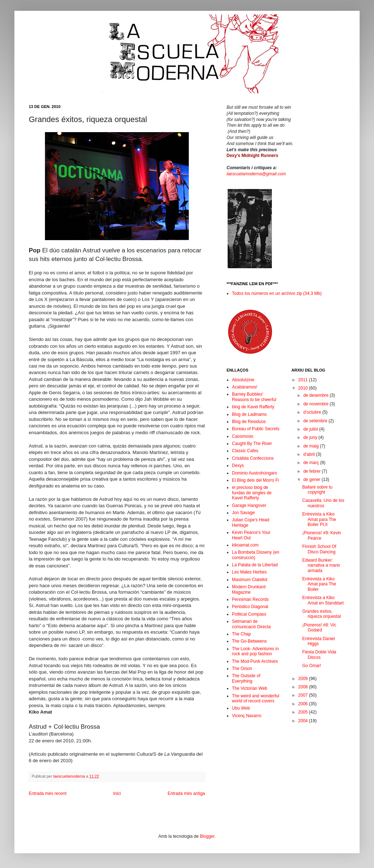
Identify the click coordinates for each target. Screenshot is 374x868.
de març (312, 463)
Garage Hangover (249, 505)
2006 (304, 704)
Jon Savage (243, 513)
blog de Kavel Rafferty (253, 407)
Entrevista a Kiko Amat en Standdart (323, 600)
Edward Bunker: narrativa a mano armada (321, 565)
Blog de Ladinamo (249, 414)
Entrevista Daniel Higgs (318, 641)
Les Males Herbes (249, 572)
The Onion (242, 669)
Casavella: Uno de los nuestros (323, 503)
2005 (304, 712)
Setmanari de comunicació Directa (251, 624)
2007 (304, 695)
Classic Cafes (245, 451)
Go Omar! (312, 666)
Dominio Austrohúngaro (254, 473)
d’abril (309, 454)
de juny (311, 437)
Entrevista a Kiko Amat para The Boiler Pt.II (319, 519)
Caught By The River (252, 444)
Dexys (238, 466)
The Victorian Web (250, 688)
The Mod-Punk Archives (255, 661)
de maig (311, 446)
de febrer (312, 471)
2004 (304, 721)
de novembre (316, 404)
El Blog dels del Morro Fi (256, 480)
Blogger (207, 836)
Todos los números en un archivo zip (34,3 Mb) (277, 293)
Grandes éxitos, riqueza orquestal (321, 614)
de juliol (311, 429)
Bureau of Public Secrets (256, 429)
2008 (304, 687)
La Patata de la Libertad (255, 565)
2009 (304, 679)
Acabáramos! (245, 387)
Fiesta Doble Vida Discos (319, 655)
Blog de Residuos (249, 422)
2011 (304, 380)
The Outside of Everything (246, 678)
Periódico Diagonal (250, 607)
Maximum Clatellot (250, 580)
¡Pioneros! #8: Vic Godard (319, 628)
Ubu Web (241, 708)
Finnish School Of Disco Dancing (319, 549)
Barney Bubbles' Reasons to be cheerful (254, 397)
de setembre (316, 421)
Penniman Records (250, 599)
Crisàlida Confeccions (253, 458)
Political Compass (249, 614)
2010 (304, 388)
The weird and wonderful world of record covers (256, 698)
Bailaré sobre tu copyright (317, 490)
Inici (117, 793)
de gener (312, 480)
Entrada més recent (48, 793)
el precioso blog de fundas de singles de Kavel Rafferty (252, 493)
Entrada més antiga (186, 793)
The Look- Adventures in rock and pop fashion (255, 651)
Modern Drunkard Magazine (249, 589)
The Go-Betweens (249, 641)
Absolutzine (243, 380)
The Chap (241, 634)
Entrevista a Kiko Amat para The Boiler (319, 584)
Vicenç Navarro (247, 716)
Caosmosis (243, 436)
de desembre (316, 395)
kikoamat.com (245, 545)
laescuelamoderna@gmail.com (256, 174)
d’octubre (313, 412)
